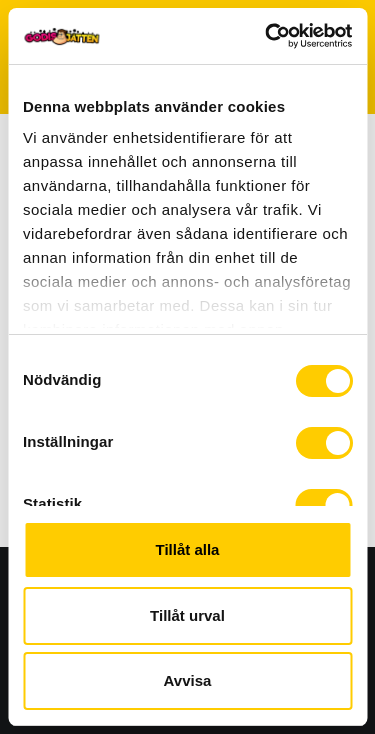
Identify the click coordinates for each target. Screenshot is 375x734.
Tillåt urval (187, 615)
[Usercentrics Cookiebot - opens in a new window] (267, 36)
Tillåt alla (188, 549)
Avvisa (188, 680)
